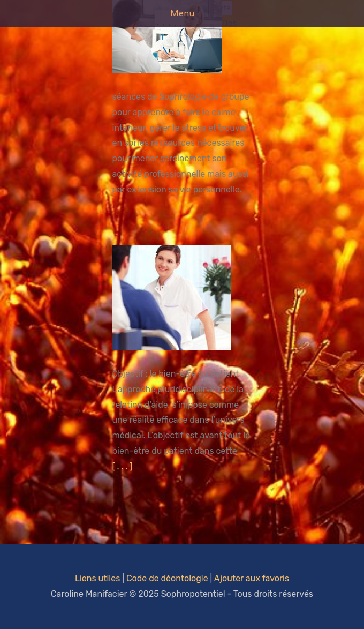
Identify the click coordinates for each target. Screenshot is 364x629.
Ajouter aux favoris (252, 578)
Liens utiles (97, 578)
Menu (182, 13)
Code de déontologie (167, 578)
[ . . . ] (122, 466)
